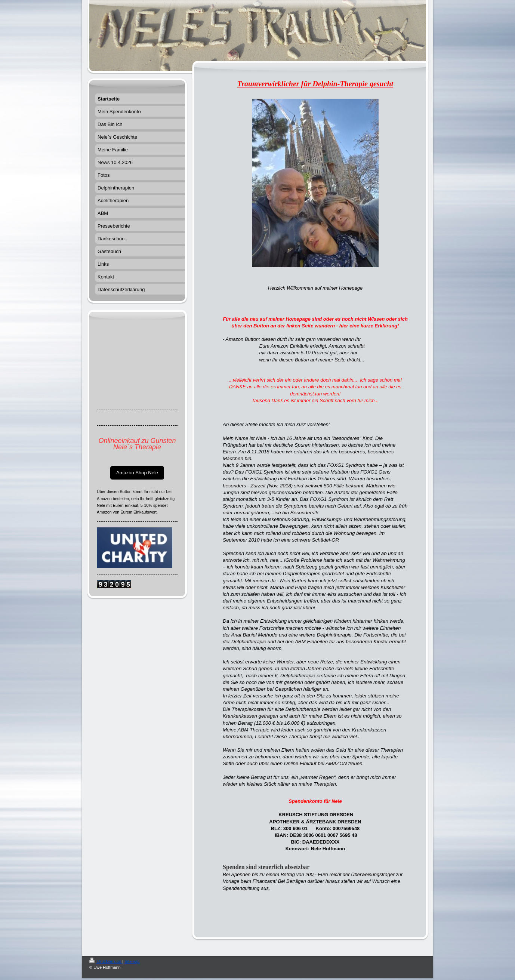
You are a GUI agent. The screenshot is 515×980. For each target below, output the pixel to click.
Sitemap (132, 961)
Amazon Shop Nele (137, 473)
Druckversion (106, 961)
